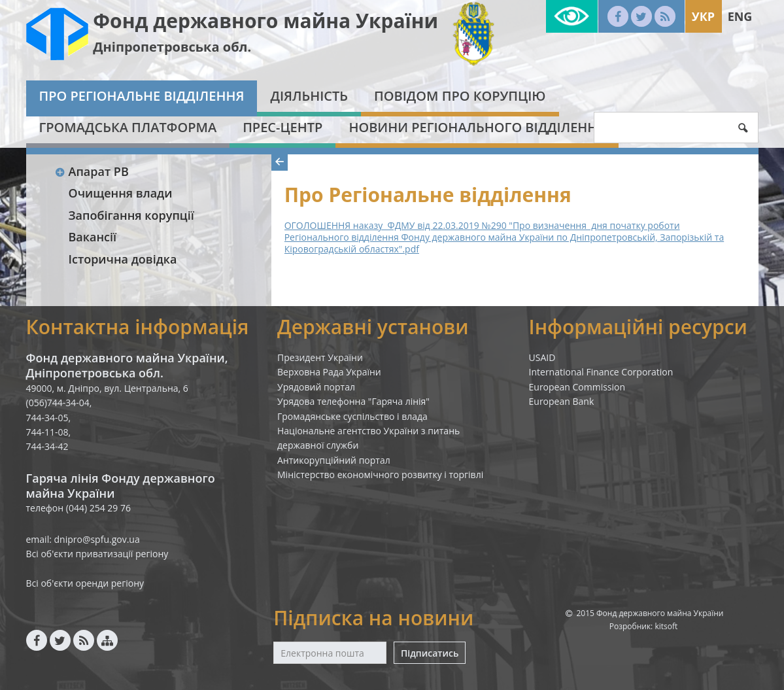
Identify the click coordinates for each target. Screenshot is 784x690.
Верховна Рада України (329, 372)
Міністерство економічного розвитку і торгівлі (380, 474)
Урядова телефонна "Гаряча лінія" (353, 401)
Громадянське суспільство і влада (352, 416)
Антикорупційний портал (334, 460)
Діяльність (309, 96)
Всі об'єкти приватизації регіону (97, 554)
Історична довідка (123, 259)
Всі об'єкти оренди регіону (85, 583)
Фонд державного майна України (265, 21)
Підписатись (430, 653)
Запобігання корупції (131, 215)
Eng (740, 16)
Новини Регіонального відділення (477, 127)
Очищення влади (121, 193)
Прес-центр (282, 127)
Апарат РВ (92, 171)
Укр (703, 16)
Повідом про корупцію (460, 96)
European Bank (562, 401)
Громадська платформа (128, 127)
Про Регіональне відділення (142, 96)
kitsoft (666, 626)
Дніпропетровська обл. (172, 47)
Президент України (320, 357)
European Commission (577, 387)
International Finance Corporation (601, 372)
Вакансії (93, 237)
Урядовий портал (316, 387)
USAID (542, 357)
